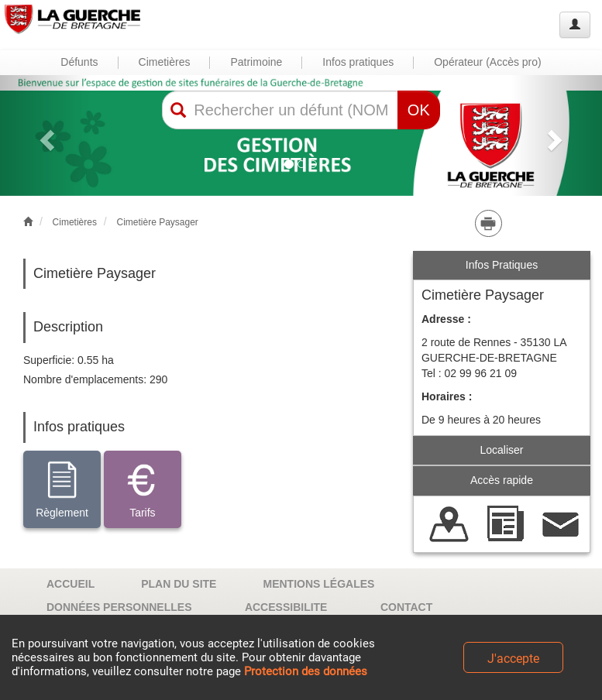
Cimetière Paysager (157, 222)
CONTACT (406, 607)
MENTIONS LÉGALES (318, 584)
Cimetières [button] (165, 62)
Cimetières (75, 222)
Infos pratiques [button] (358, 62)
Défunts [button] (79, 62)
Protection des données (306, 671)
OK (419, 110)
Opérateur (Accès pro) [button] (488, 62)
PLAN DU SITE (179, 584)
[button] (45, 136)
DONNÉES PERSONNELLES (119, 607)
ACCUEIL (71, 584)
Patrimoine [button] (256, 62)
